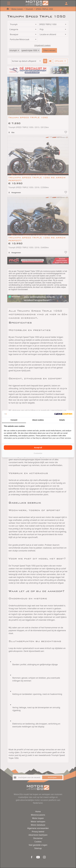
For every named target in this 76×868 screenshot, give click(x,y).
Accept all (38, 448)
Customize (38, 453)
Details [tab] (62, 420)
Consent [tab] (14, 420)
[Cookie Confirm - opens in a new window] (63, 414)
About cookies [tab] (38, 420)
